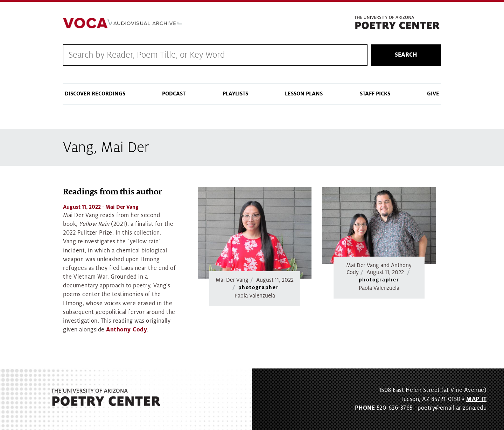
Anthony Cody (127, 330)
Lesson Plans (304, 94)
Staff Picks (375, 94)
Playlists (235, 94)
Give (433, 94)
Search (406, 55)
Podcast (174, 94)
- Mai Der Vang (101, 207)
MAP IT (476, 399)
